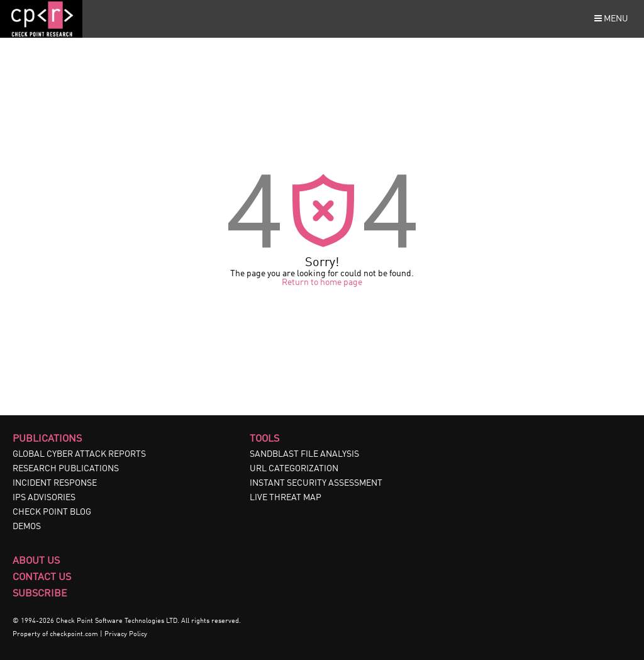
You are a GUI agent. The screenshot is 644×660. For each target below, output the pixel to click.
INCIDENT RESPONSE (55, 483)
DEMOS (27, 527)
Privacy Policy (126, 635)
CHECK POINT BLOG (52, 512)
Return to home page (322, 282)
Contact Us (42, 578)
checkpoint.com (74, 635)
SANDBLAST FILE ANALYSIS (304, 454)
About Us (36, 561)
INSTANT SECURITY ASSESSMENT (316, 483)
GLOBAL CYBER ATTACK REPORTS (79, 454)
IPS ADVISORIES (44, 498)
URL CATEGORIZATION (294, 469)
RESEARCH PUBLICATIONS (66, 469)
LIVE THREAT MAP (286, 498)
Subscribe (40, 594)
